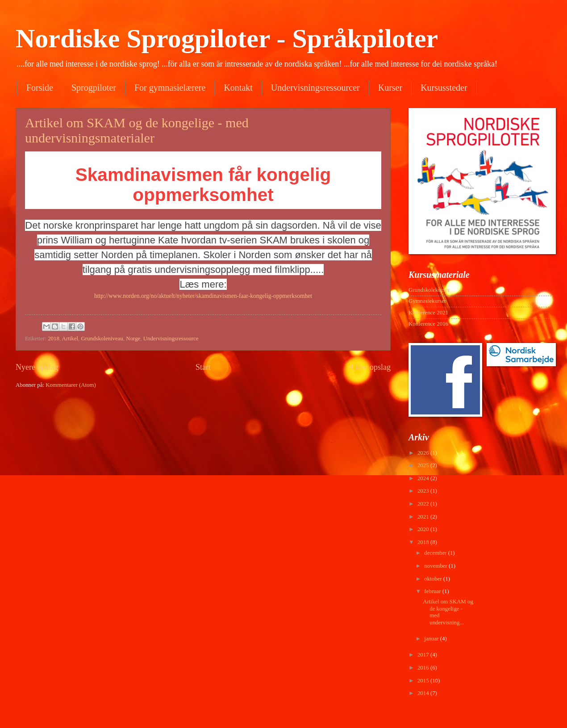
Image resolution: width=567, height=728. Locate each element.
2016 (424, 668)
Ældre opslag (369, 367)
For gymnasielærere (170, 88)
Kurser (390, 88)
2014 (424, 693)
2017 (424, 655)
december (436, 553)
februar (433, 591)
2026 (424, 453)
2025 (424, 465)
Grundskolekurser (429, 290)
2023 (424, 491)
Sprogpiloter (94, 88)
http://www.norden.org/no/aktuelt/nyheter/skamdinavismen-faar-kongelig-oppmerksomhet (203, 296)
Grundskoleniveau (102, 339)
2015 (424, 681)
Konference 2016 (428, 324)
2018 (54, 339)
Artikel (70, 339)
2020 (424, 529)
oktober (434, 579)
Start (203, 367)
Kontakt (238, 88)
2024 (424, 478)
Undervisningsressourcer (315, 88)
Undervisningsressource (171, 339)
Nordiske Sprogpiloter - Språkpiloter (227, 38)
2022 (424, 504)
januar (432, 639)
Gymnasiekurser (427, 301)
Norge (133, 339)
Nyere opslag (37, 367)
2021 (424, 517)
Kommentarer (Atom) (71, 385)
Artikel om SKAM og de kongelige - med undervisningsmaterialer (137, 130)
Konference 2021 (428, 313)
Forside (40, 88)
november (436, 566)
